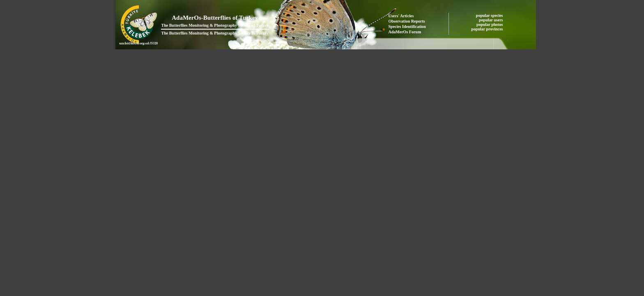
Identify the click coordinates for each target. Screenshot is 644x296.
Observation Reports (407, 21)
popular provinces (488, 29)
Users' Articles (401, 16)
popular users (491, 20)
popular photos (490, 24)
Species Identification (407, 27)
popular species (490, 15)
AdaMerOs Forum (405, 32)
